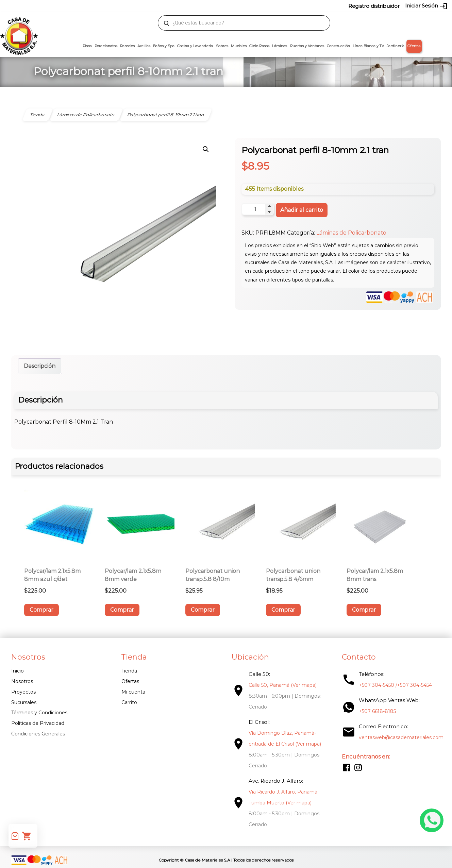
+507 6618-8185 (375, 711)
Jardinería (396, 46)
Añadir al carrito (302, 210)
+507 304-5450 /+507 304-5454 (393, 685)
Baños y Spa (164, 46)
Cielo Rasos (259, 46)
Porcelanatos (106, 46)
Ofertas (414, 46)
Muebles (239, 46)
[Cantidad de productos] (258, 209)
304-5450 (216, 6)
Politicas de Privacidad (38, 723)
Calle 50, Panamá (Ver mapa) (281, 685)
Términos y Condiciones (39, 713)
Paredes (127, 46)
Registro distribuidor (374, 6)
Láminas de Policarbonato (351, 233)
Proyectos (23, 692)
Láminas (280, 46)
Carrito (129, 702)
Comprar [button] (41, 610)
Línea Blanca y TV (368, 46)
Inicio (18, 671)
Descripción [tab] (40, 366)
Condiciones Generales (38, 734)
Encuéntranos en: (364, 757)
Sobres (222, 46)
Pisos (87, 46)
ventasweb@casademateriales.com (74, 6)
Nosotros (22, 681)
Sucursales (24, 702)
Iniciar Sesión (426, 6)
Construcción (338, 46)
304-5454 (240, 6)
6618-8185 (264, 6)
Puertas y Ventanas (307, 46)
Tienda (129, 671)
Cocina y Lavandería (195, 46)
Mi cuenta (133, 692)
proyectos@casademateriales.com (155, 6)
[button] (206, 149)
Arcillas (144, 46)
